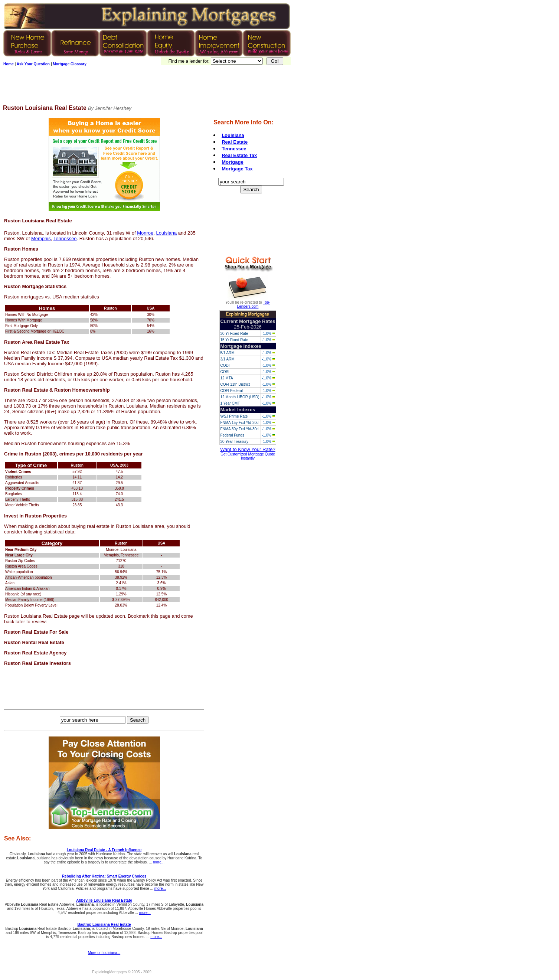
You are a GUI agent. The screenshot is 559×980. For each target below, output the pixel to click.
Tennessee (65, 239)
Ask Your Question (33, 64)
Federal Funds (232, 435)
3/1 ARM (227, 359)
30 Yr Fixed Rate (234, 334)
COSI (225, 372)
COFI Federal (231, 391)
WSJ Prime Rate (234, 416)
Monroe (145, 233)
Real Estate (235, 142)
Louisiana (167, 233)
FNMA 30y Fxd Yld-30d (239, 429)
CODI (225, 365)
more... (159, 862)
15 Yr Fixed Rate (234, 340)
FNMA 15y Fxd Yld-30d (239, 423)
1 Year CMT (230, 403)
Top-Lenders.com (254, 304)
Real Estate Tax (239, 155)
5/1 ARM (227, 353)
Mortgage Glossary (69, 64)
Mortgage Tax (237, 169)
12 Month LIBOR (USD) (240, 397)
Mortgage (233, 162)
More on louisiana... (104, 953)
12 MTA (226, 378)
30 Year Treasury (234, 442)
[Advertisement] (138, 88)
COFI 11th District (235, 384)
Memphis (41, 239)
